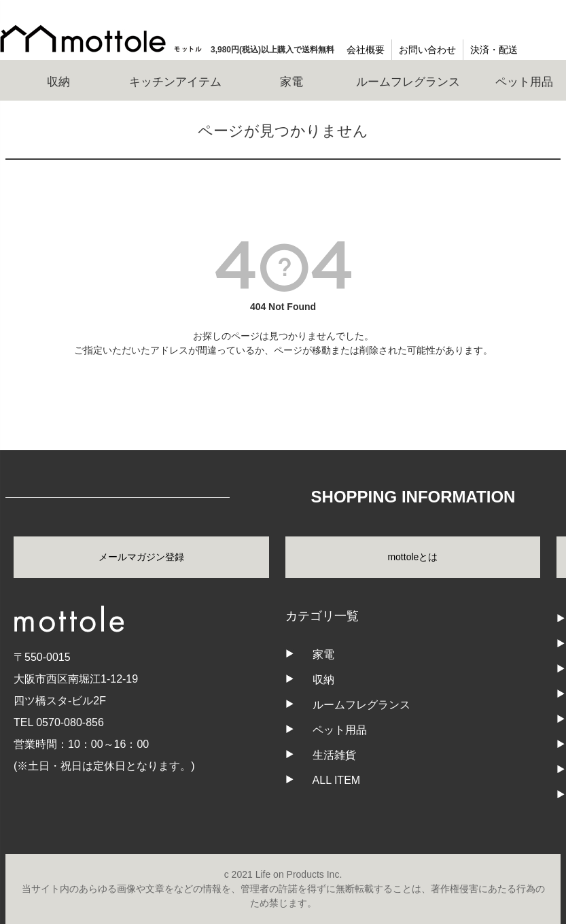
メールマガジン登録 (141, 557)
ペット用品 (340, 730)
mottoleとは (412, 557)
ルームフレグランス (361, 705)
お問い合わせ (427, 50)
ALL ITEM (337, 780)
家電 (323, 654)
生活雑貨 (334, 755)
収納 (323, 680)
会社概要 (366, 50)
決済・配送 (494, 50)
